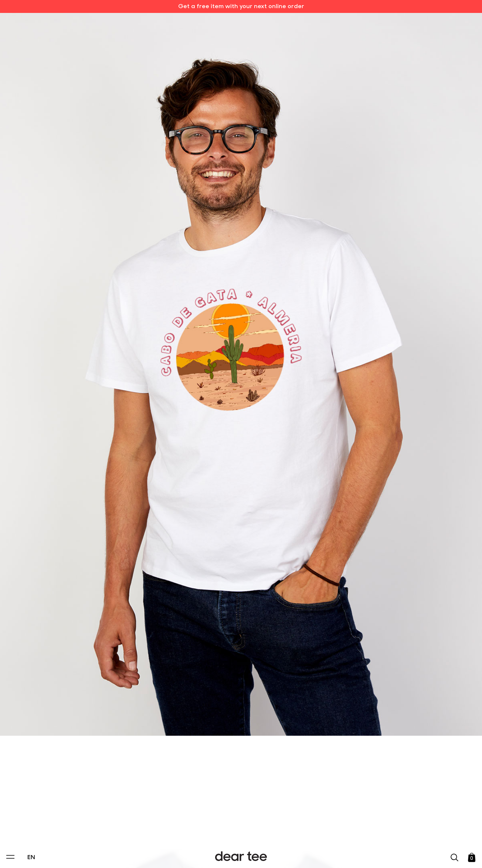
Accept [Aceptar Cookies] (236, 855)
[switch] (332, 828)
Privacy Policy (170, 811)
